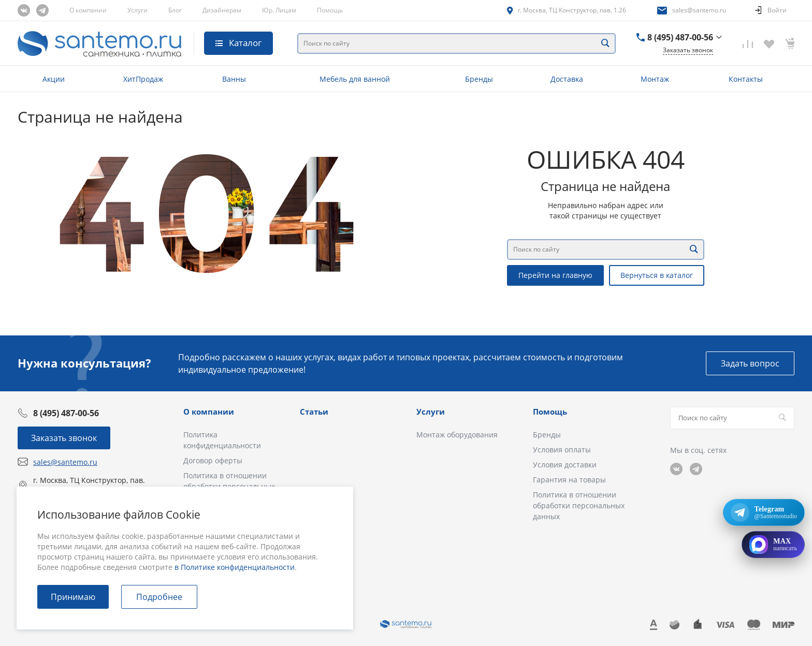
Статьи (314, 412)
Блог (175, 10)
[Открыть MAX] (773, 545)
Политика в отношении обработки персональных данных (579, 505)
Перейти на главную (555, 275)
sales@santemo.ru (699, 10)
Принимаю (73, 597)
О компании (88, 10)
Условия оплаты (562, 450)
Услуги (137, 10)
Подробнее (159, 597)
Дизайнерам (222, 10)
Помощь (330, 10)
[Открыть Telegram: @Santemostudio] (764, 512)
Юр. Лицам (279, 10)
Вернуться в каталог (657, 275)
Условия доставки (565, 465)
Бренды (547, 435)
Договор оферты (213, 460)
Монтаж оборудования (457, 435)
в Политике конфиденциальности (235, 567)
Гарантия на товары (569, 480)
